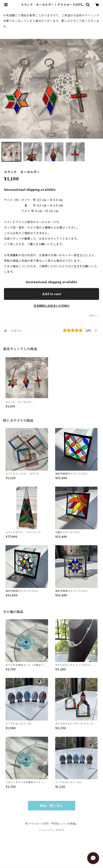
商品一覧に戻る (52, 806)
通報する (94, 316)
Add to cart (51, 294)
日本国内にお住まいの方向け (52, 306)
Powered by (51, 830)
